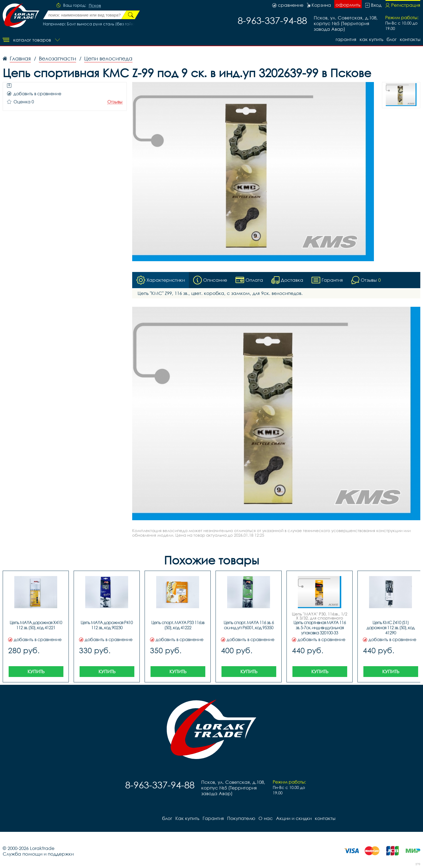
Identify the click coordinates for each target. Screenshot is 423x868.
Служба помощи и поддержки (38, 854)
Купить (36, 671)
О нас (266, 818)
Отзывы (115, 102)
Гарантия (346, 39)
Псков (95, 6)
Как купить (371, 39)
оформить (348, 5)
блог (392, 39)
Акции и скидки (294, 818)
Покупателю (241, 818)
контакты (410, 39)
